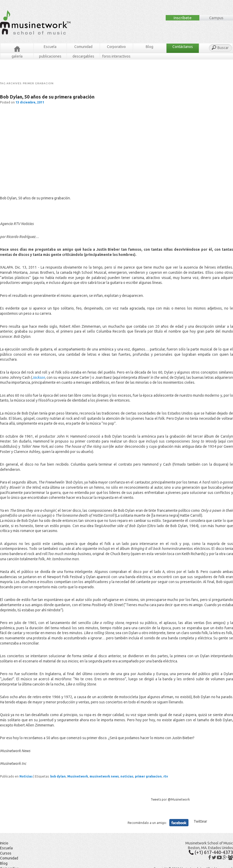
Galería (17, 56)
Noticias (26, 776)
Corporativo (116, 47)
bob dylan (58, 776)
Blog (150, 47)
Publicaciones (50, 56)
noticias (127, 776)
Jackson (39, 377)
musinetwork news (104, 776)
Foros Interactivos (116, 56)
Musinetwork (78, 776)
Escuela (50, 47)
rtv (166, 776)
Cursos (6, 853)
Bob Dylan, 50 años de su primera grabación (47, 97)
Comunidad (83, 47)
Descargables (83, 56)
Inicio (4, 843)
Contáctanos (183, 47)
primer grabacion (148, 776)
